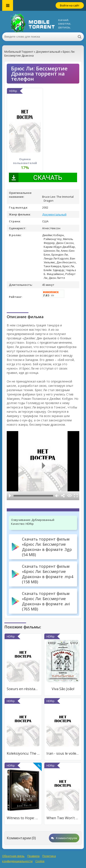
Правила (33, 856)
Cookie (40, 861)
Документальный (54, 214)
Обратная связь (13, 856)
